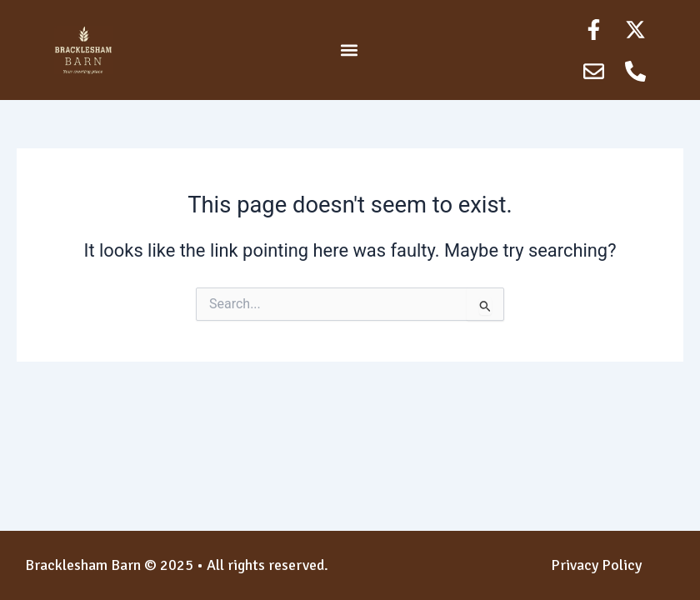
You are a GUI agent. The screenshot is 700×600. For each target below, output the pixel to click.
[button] (349, 50)
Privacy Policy (596, 565)
